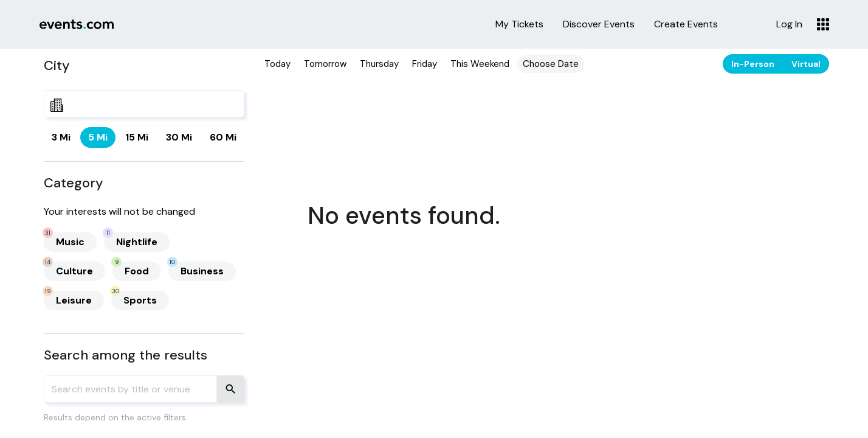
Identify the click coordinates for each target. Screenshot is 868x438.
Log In (789, 24)
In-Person (753, 64)
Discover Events (599, 24)
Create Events (686, 24)
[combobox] (144, 104)
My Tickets (519, 24)
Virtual (806, 64)
